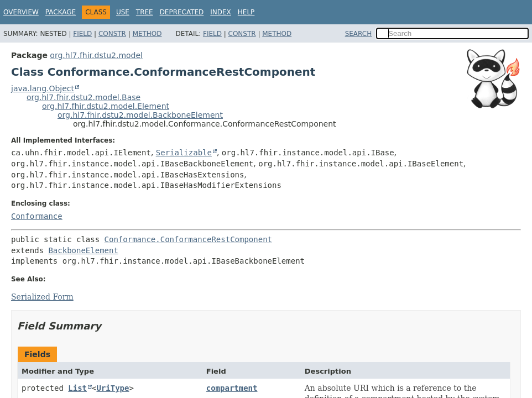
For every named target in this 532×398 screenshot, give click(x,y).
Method (147, 34)
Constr (112, 34)
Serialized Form (42, 297)
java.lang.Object (43, 88)
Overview (21, 12)
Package (61, 12)
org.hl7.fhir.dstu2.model (96, 55)
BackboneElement (83, 250)
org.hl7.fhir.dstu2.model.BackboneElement (140, 115)
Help (246, 12)
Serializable (184, 153)
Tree (145, 12)
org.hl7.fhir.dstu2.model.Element (106, 106)
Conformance (37, 216)
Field (82, 34)
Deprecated (182, 12)
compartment (232, 388)
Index (221, 12)
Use (123, 12)
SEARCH (359, 34)
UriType (113, 388)
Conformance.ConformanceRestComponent (188, 239)
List (77, 388)
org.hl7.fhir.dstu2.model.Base (84, 97)
